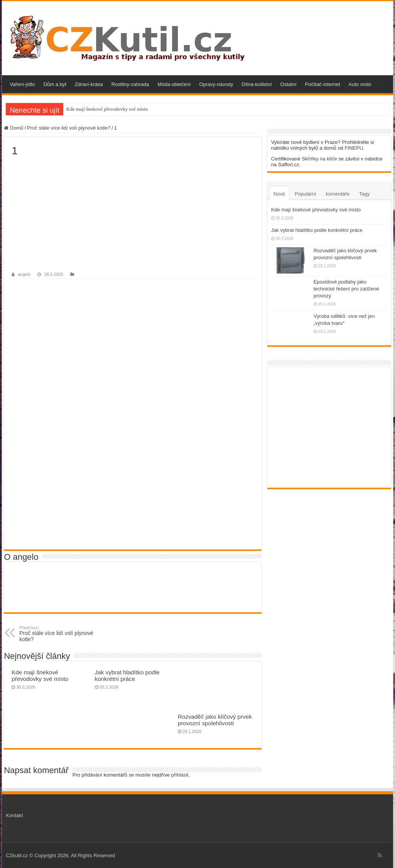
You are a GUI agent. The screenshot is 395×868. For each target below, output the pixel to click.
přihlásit (180, 775)
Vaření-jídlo (22, 84)
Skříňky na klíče (319, 159)
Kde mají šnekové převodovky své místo (107, 109)
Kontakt (14, 815)
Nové (279, 194)
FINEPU (354, 148)
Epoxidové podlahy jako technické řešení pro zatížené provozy (346, 289)
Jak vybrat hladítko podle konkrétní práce (127, 675)
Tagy (364, 194)
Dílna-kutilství (257, 84)
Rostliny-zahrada (130, 84)
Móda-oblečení (174, 84)
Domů (14, 128)
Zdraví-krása (89, 84)
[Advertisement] (133, 215)
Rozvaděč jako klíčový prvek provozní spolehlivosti (215, 720)
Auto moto (360, 84)
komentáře (338, 194)
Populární (306, 194)
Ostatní (289, 84)
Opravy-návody (216, 84)
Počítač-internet (323, 84)
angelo (24, 274)
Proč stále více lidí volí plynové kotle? (69, 128)
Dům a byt (55, 84)
